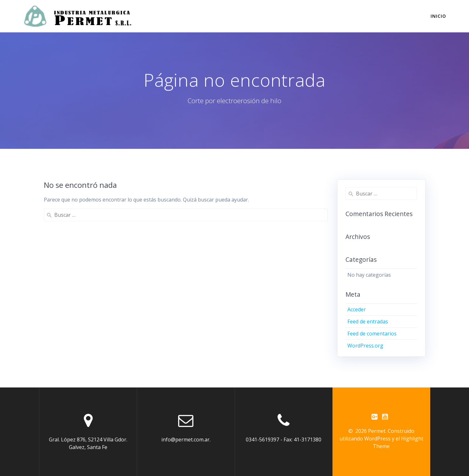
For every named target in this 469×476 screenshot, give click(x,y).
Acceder (357, 309)
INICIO (438, 16)
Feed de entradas (368, 321)
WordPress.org (365, 346)
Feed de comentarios (372, 334)
